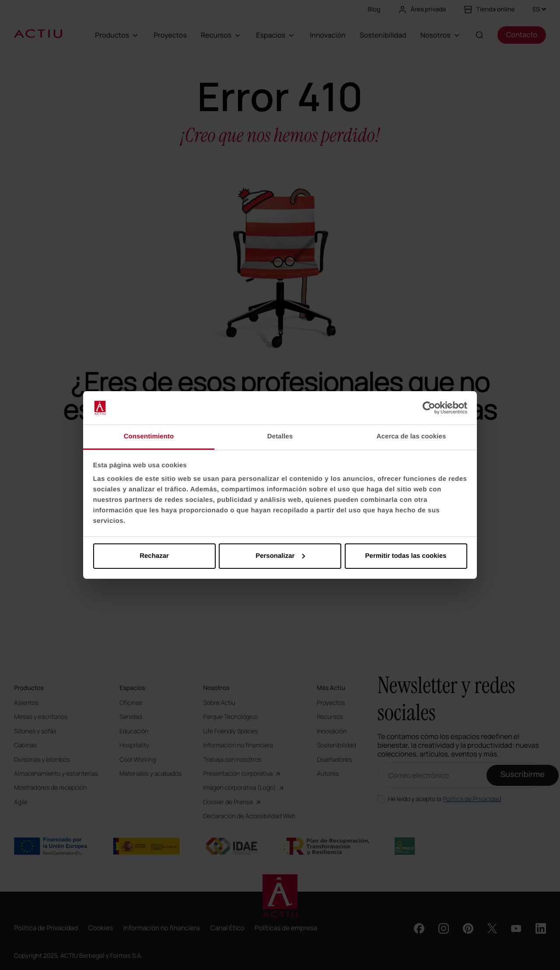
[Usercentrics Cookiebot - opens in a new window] (429, 408)
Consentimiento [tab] (149, 436)
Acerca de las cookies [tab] (411, 436)
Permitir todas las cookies (406, 556)
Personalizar (280, 556)
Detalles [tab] (280, 436)
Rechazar (154, 556)
